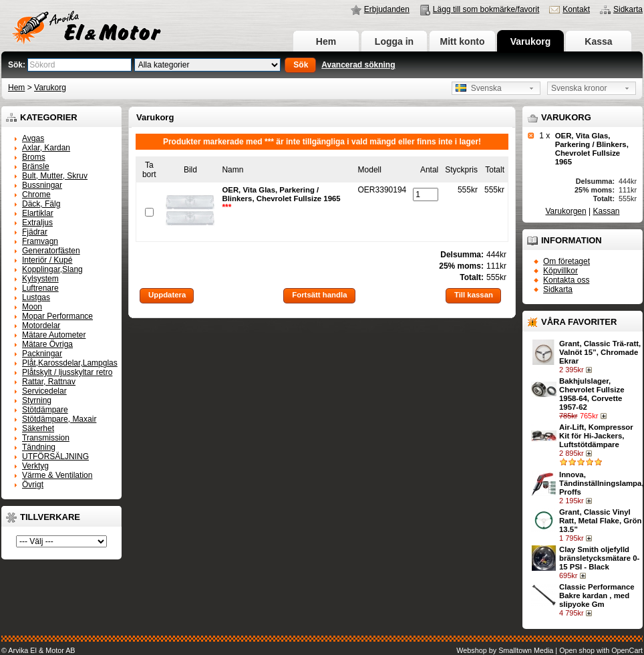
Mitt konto (463, 41)
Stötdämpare (45, 410)
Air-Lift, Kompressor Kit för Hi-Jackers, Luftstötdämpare (596, 436)
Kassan (606, 211)
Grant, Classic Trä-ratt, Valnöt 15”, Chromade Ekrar (600, 352)
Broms (34, 157)
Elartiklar (38, 213)
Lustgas (36, 297)
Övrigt (33, 485)
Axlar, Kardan (46, 148)
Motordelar (41, 325)
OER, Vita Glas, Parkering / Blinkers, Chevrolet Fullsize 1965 (592, 149)
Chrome (36, 194)
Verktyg (35, 466)
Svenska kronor (579, 88)
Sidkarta (628, 9)
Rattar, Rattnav (49, 382)
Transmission (46, 438)
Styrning (37, 400)
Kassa (598, 41)
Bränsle (36, 166)
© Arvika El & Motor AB (38, 650)
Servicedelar (44, 391)
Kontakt (576, 9)
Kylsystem (40, 279)
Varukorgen (566, 211)
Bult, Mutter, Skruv (55, 176)
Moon (32, 307)
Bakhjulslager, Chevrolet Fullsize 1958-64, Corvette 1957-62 (592, 394)
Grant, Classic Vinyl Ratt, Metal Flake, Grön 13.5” (600, 521)
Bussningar (42, 185)
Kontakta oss (566, 280)
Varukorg (531, 41)
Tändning (39, 447)
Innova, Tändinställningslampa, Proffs (602, 483)
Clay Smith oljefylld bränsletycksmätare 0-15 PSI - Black (599, 558)
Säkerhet (38, 428)
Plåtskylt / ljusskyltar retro (67, 372)
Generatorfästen (51, 251)
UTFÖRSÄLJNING (55, 456)
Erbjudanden (387, 9)
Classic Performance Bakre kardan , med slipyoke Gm (597, 596)
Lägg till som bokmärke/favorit (486, 9)
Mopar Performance (57, 316)
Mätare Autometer (54, 335)
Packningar (42, 354)
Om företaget (567, 261)
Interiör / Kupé (47, 260)
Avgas (33, 138)
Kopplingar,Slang (52, 269)
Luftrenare (40, 288)
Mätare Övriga (47, 344)
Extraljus (37, 223)
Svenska (479, 88)
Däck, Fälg (41, 204)
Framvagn (40, 241)
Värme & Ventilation (57, 475)
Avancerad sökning (358, 65)
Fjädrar (35, 232)
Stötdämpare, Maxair (59, 419)
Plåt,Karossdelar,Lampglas (70, 363)
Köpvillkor (560, 271)
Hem (326, 41)
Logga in (394, 41)
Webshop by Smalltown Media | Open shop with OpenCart (549, 650)
